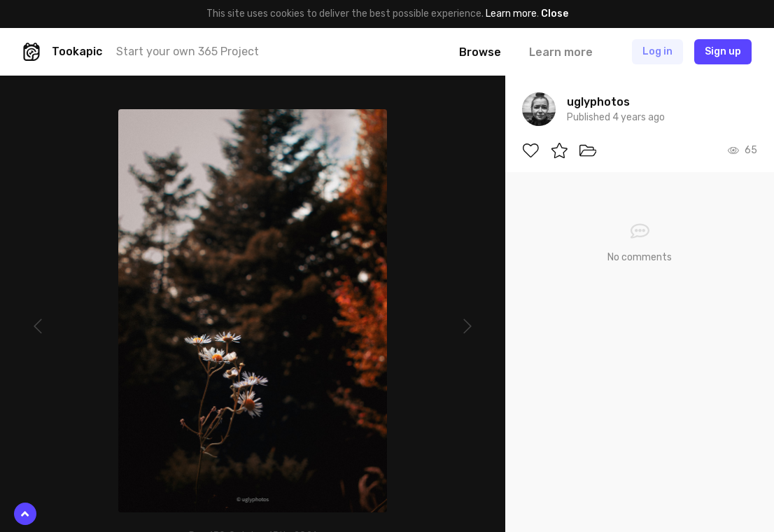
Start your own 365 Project (188, 51)
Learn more (511, 14)
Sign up (723, 51)
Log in (657, 51)
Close (555, 14)
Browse (480, 52)
